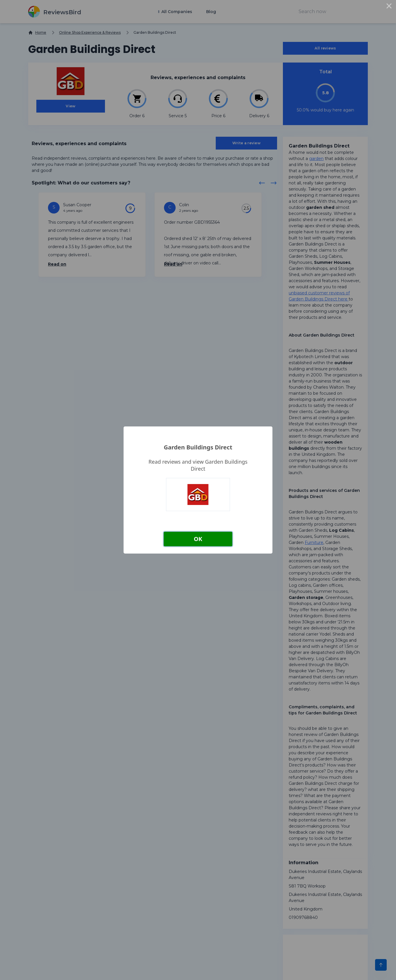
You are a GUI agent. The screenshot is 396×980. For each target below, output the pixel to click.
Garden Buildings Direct (198, 447)
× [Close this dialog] (389, 7)
